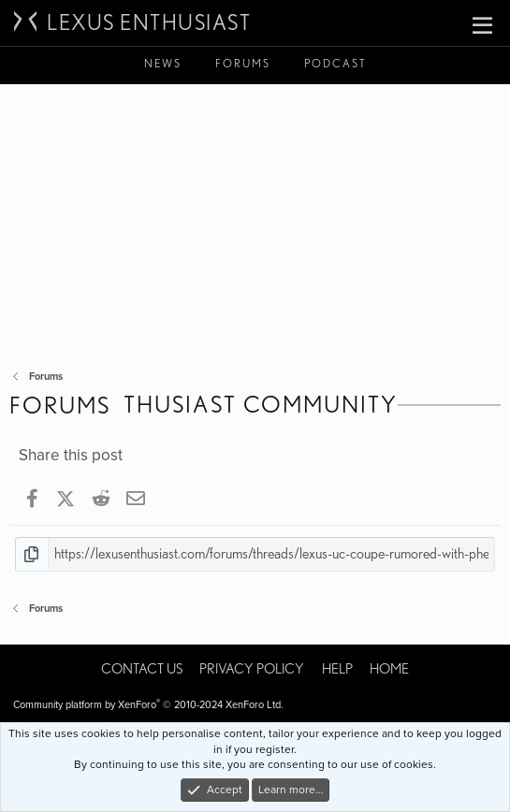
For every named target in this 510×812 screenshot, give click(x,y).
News (163, 63)
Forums (243, 63)
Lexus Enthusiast (149, 22)
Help (337, 669)
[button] (482, 26)
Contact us (142, 669)
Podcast (335, 63)
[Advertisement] (255, 225)
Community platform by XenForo (148, 705)
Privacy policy (252, 669)
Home (389, 669)
